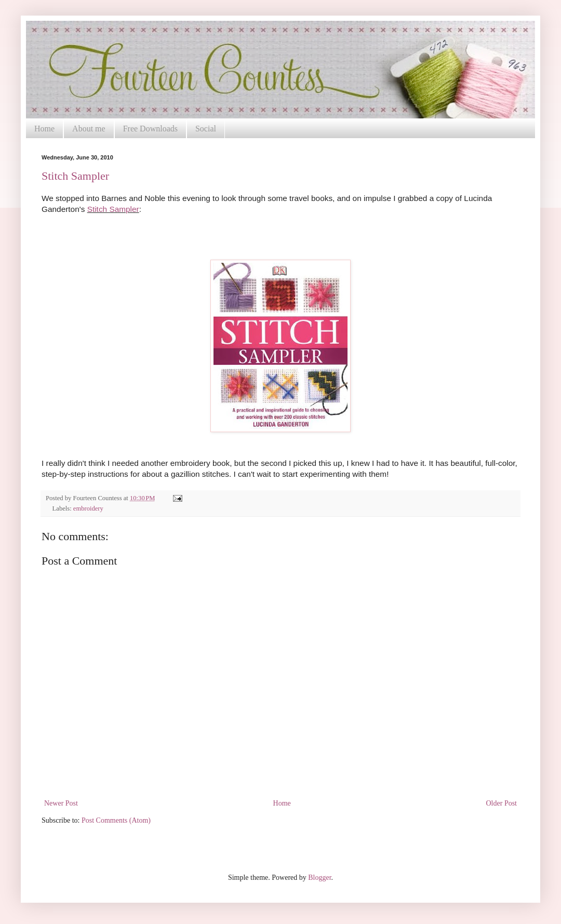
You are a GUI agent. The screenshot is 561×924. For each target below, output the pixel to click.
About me (89, 129)
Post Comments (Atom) (116, 820)
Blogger (319, 878)
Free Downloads (150, 129)
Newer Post (61, 803)
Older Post (502, 803)
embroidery (88, 508)
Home (44, 129)
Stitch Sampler (75, 176)
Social (206, 129)
